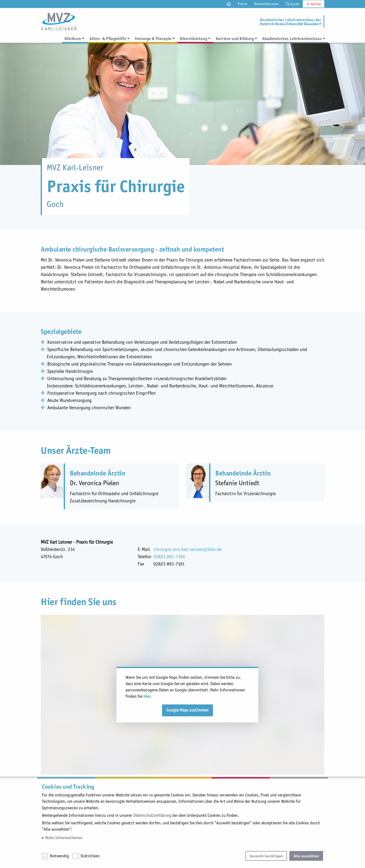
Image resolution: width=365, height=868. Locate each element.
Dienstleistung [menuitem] (194, 38)
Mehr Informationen (63, 838)
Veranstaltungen (266, 4)
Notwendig (59, 856)
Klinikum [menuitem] (73, 38)
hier (147, 696)
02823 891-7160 (169, 557)
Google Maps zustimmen (187, 710)
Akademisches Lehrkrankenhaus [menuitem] (292, 38)
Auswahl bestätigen (266, 856)
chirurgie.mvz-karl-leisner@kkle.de (187, 549)
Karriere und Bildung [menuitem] (235, 38)
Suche (292, 4)
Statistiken (90, 856)
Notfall (313, 4)
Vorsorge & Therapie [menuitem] (153, 38)
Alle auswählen (306, 856)
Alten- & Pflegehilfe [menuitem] (108, 38)
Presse (242, 4)
